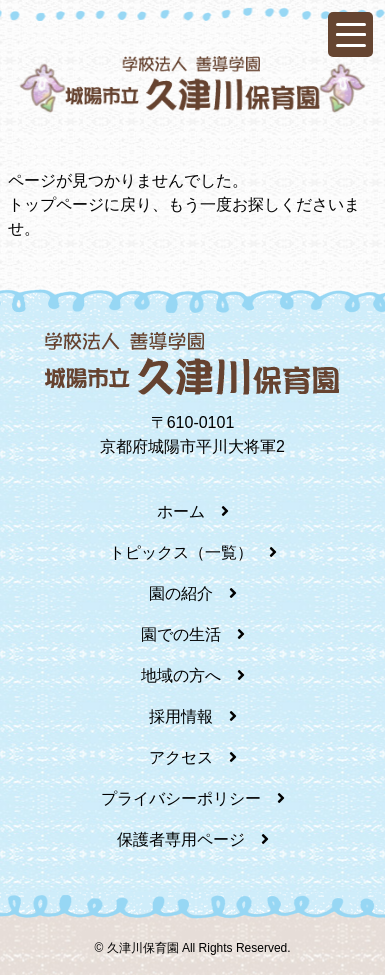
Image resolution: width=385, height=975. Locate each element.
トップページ (56, 204)
